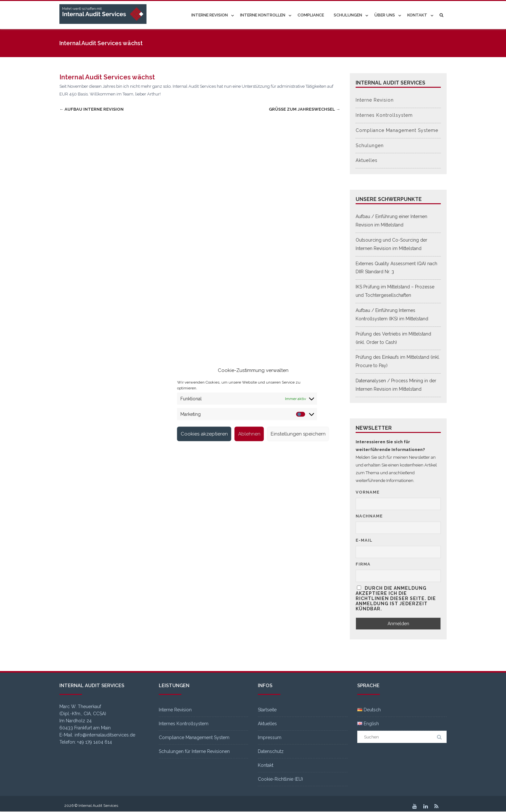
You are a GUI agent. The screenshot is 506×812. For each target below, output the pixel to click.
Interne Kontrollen (263, 15)
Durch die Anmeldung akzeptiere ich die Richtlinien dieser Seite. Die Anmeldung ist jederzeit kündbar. (396, 598)
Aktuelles (367, 160)
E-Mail (364, 540)
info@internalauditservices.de (105, 735)
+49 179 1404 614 (95, 742)
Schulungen (348, 15)
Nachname (369, 516)
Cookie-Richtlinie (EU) (280, 779)
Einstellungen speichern (298, 434)
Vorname (368, 492)
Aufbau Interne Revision (91, 109)
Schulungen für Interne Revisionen (194, 751)
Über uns (385, 15)
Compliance (311, 15)
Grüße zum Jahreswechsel (304, 109)
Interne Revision (210, 15)
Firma (363, 564)
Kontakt (417, 15)
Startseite (267, 710)
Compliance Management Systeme (397, 130)
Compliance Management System (194, 737)
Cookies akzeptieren (204, 434)
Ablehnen (249, 434)
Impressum (270, 737)
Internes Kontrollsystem (384, 115)
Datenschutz (271, 751)
